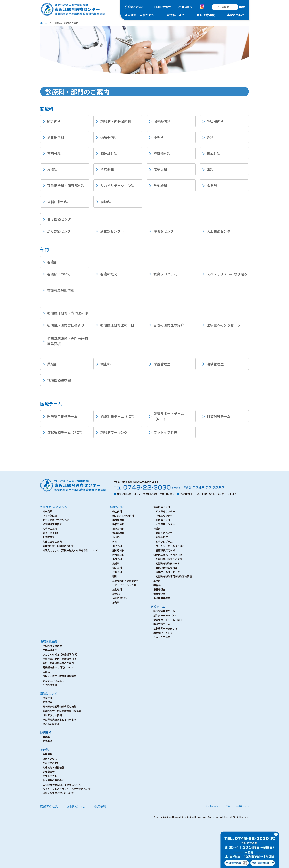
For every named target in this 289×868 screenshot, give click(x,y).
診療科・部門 (176, 15)
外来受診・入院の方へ (139, 15)
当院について (236, 15)
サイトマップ (213, 806)
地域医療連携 (206, 15)
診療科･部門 (118, 507)
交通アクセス (49, 806)
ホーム (44, 23)
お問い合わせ (76, 806)
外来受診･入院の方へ (53, 507)
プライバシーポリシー (237, 806)
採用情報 (100, 806)
